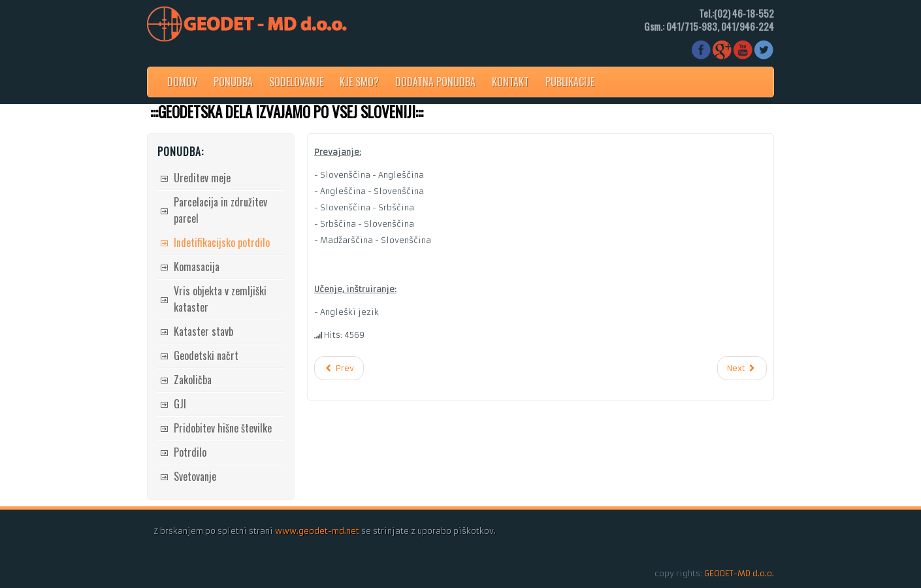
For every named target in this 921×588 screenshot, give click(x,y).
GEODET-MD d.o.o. (739, 573)
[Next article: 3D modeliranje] (742, 368)
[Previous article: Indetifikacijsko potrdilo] (339, 368)
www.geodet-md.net (317, 531)
